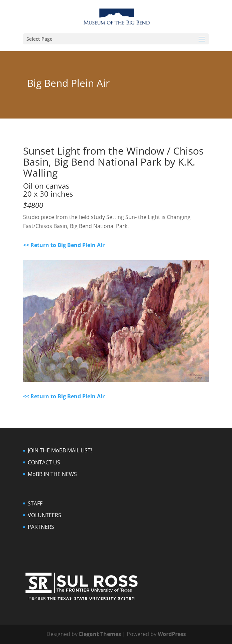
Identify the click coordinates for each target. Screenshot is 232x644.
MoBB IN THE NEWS (52, 474)
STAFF (35, 503)
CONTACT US (44, 462)
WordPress (172, 634)
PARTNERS (41, 527)
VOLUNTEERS (44, 515)
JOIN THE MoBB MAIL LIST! (60, 450)
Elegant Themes (100, 634)
